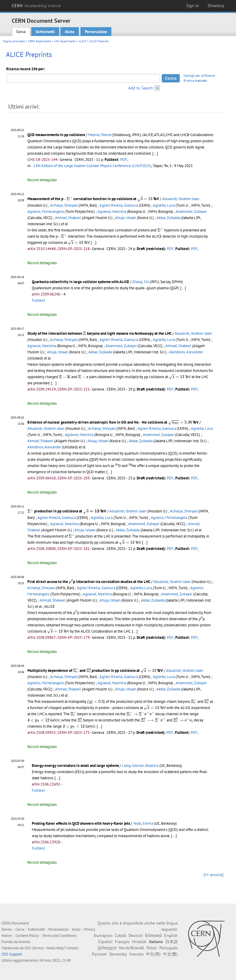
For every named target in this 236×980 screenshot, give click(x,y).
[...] (155, 153)
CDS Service (34, 948)
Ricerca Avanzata (195, 81)
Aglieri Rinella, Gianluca (119, 205)
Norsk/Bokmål (132, 948)
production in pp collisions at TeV (67, 511)
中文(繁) (170, 954)
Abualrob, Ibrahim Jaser (181, 199)
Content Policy (27, 936)
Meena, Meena (100, 135)
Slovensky (118, 954)
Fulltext (38, 300)
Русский (99, 954)
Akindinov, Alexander (186, 352)
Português (169, 948)
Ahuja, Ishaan (126, 218)
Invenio (24, 942)
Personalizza (96, 32)
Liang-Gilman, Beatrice (140, 766)
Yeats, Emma (143, 823)
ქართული (107, 948)
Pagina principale (14, 41)
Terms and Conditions (59, 936)
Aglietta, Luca (164, 205)
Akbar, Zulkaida (168, 218)
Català (121, 935)
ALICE (82, 41)
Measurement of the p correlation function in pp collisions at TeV (93, 199)
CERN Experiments (39, 41)
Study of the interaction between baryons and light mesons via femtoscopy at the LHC (99, 333)
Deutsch (136, 935)
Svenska (136, 954)
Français (122, 942)
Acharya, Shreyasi (64, 205)
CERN (36, 6)
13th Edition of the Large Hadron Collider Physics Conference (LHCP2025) (92, 166)
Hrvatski (139, 942)
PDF (124, 160)
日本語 (171, 942)
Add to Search (141, 88)
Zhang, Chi (141, 282)
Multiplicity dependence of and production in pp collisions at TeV (95, 671)
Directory (216, 6)
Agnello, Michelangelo (46, 211)
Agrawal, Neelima (112, 211)
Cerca (21, 32)
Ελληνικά (154, 935)
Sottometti (45, 32)
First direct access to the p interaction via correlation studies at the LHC (89, 582)
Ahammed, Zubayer (191, 211)
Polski (152, 948)
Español (105, 942)
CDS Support (12, 954)
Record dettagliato (42, 180)
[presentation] (68, 199)
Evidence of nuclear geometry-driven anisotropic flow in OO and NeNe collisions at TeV (113, 422)
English (171, 935)
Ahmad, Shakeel (68, 218)
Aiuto (70, 32)
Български (103, 935)
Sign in (193, 6)
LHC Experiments (65, 41)
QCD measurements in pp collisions (56, 135)
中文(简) (153, 954)
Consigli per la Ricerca (199, 76)
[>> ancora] (213, 875)
